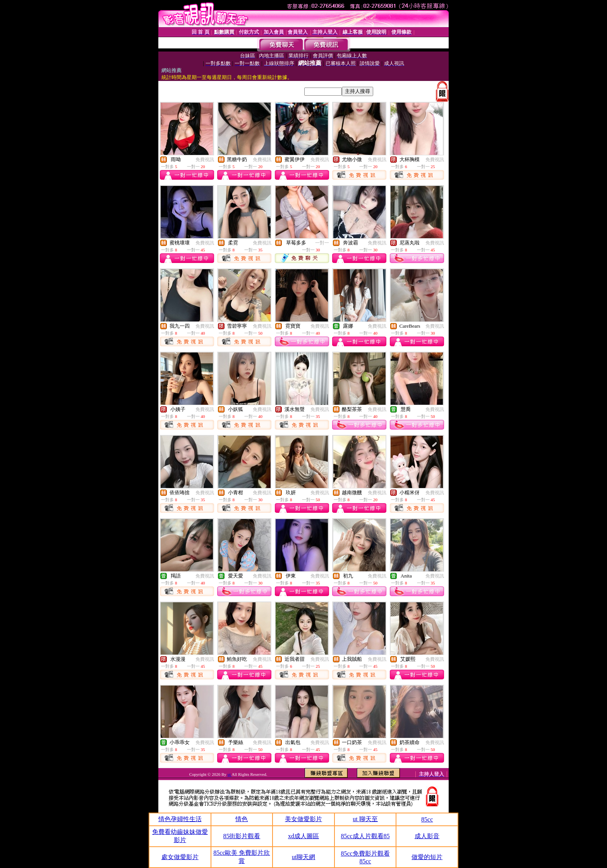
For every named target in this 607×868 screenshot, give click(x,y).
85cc (427, 819)
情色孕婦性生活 (180, 819)
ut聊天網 (303, 857)
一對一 (322, 243)
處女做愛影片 (180, 857)
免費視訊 (205, 160)
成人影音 (427, 836)
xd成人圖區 (303, 836)
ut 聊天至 (365, 819)
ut (230, 774)
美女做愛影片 (303, 819)
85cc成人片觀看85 (365, 836)
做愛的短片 (427, 857)
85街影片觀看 (242, 836)
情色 (242, 819)
